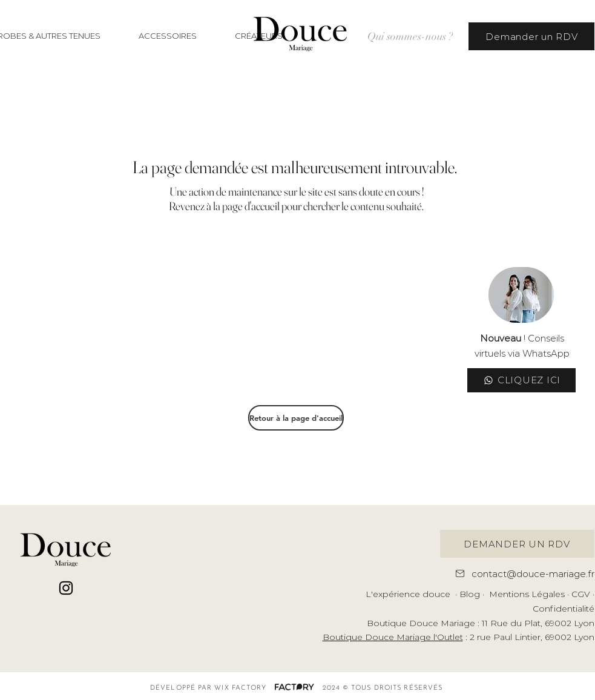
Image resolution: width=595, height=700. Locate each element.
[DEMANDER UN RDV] (517, 544)
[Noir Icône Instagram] (66, 588)
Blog (470, 594)
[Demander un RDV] (531, 36)
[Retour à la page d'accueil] (296, 418)
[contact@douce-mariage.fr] (521, 573)
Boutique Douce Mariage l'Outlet (393, 637)
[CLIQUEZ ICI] (521, 380)
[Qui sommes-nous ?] (410, 36)
